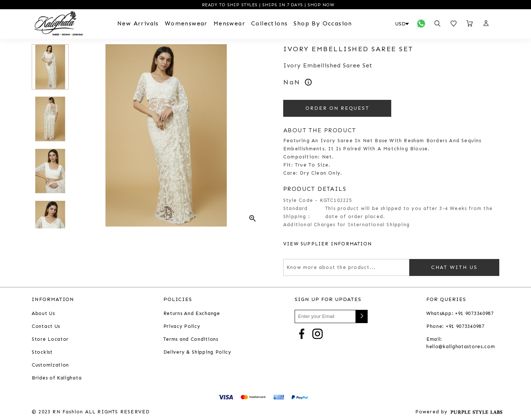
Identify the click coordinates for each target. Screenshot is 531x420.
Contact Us (46, 326)
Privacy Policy (182, 326)
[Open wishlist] (454, 24)
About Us (43, 313)
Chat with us (454, 267)
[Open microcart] (470, 24)
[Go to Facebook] (302, 333)
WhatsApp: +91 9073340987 (460, 313)
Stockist (42, 352)
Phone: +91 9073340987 (455, 326)
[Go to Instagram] (317, 333)
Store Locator (50, 339)
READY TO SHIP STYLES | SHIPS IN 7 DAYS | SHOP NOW (267, 5)
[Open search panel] (437, 24)
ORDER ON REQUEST (337, 108)
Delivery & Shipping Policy (197, 352)
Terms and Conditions (191, 339)
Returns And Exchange (192, 313)
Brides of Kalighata (57, 378)
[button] (486, 24)
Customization (50, 365)
